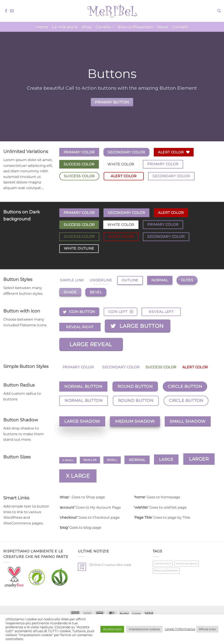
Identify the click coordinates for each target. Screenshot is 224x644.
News (163, 27)
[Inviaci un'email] (12, 11)
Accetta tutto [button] (112, 629)
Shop (87, 27)
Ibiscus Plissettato (135, 27)
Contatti (180, 27)
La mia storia (65, 27)
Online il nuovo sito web (110, 565)
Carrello (105, 27)
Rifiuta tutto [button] (207, 629)
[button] (219, 11)
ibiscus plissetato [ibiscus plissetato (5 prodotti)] (166, 570)
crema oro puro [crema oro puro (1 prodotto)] (187, 563)
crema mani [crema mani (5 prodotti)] (163, 563)
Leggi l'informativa (180, 629)
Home (42, 27)
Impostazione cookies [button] (144, 629)
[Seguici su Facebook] (6, 11)
